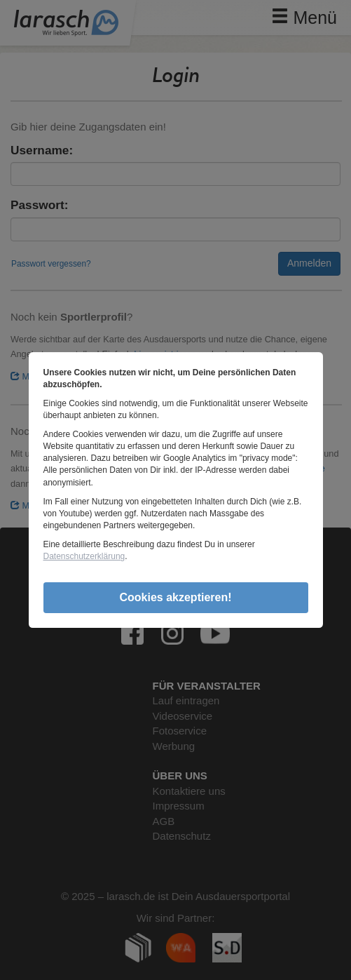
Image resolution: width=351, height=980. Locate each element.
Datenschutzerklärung (84, 556)
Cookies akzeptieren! (175, 597)
